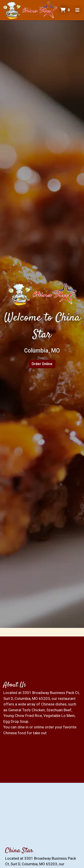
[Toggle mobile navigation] (77, 10)
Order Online (42, 364)
